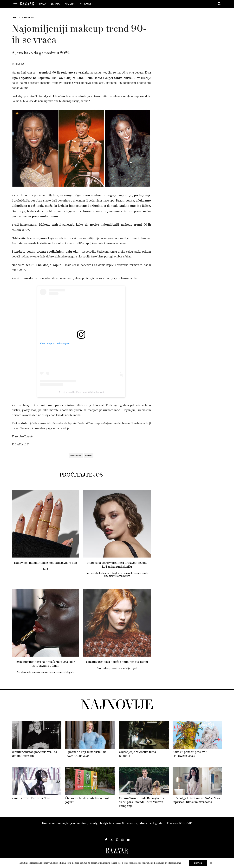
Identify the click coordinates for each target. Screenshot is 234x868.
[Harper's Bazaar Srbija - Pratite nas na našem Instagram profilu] (123, 840)
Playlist (88, 4)
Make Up (29, 18)
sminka (89, 456)
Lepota (55, 4)
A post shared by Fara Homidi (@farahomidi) (81, 392)
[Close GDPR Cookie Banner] (211, 863)
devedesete (76, 456)
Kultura (70, 4)
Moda (43, 4)
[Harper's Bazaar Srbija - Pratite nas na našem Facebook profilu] (106, 840)
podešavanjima (174, 863)
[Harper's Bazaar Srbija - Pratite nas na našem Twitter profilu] (111, 840)
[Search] (220, 4)
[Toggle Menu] (15, 4)
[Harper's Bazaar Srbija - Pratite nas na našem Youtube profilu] (128, 840)
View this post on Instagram (55, 343)
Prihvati (198, 863)
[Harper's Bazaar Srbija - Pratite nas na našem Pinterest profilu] (117, 840)
